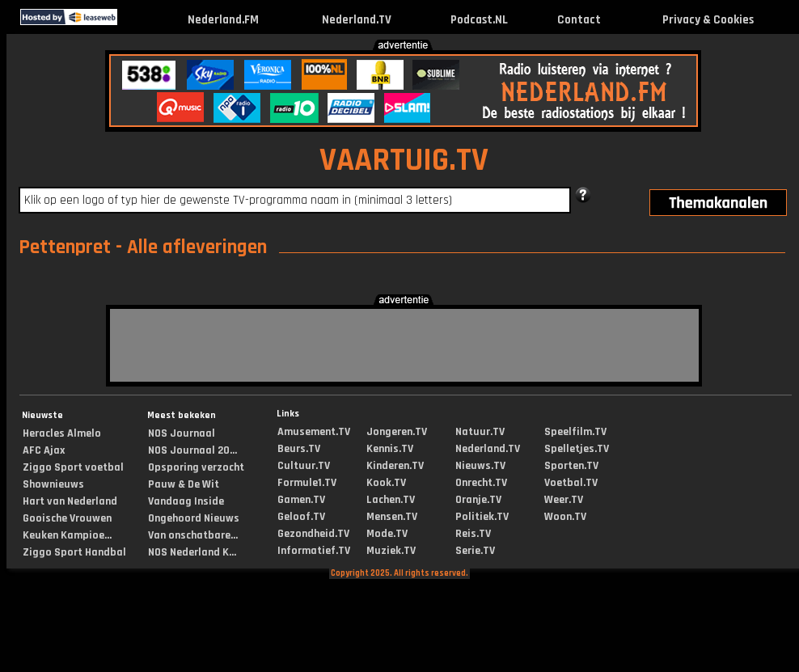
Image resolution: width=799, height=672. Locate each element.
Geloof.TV (301, 517)
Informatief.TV (314, 551)
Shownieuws (53, 484)
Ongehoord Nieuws (194, 518)
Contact (579, 20)
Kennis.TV (390, 449)
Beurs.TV (299, 449)
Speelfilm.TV (575, 432)
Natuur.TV (480, 432)
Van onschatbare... (193, 535)
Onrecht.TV (481, 483)
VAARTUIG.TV (404, 161)
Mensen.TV (392, 517)
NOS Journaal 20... (192, 450)
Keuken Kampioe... (67, 535)
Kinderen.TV (395, 466)
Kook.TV (386, 483)
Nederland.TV (357, 20)
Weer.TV (564, 500)
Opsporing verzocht (196, 467)
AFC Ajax (44, 450)
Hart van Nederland (70, 501)
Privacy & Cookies (708, 20)
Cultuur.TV (304, 466)
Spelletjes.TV (577, 449)
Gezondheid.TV (313, 534)
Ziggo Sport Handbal (74, 552)
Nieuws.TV (480, 466)
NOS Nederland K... (192, 552)
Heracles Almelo (62, 433)
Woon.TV (565, 517)
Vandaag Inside (186, 501)
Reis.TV (473, 534)
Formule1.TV (307, 483)
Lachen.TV (391, 500)
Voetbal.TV (571, 483)
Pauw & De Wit (184, 484)
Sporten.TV (571, 466)
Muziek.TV (391, 551)
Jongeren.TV (397, 432)
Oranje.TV (478, 500)
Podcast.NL (479, 20)
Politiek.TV (482, 517)
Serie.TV (475, 551)
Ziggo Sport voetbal (73, 467)
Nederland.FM (223, 20)
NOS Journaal (182, 433)
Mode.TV (387, 534)
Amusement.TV (314, 432)
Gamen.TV (301, 500)
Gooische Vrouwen (67, 518)
